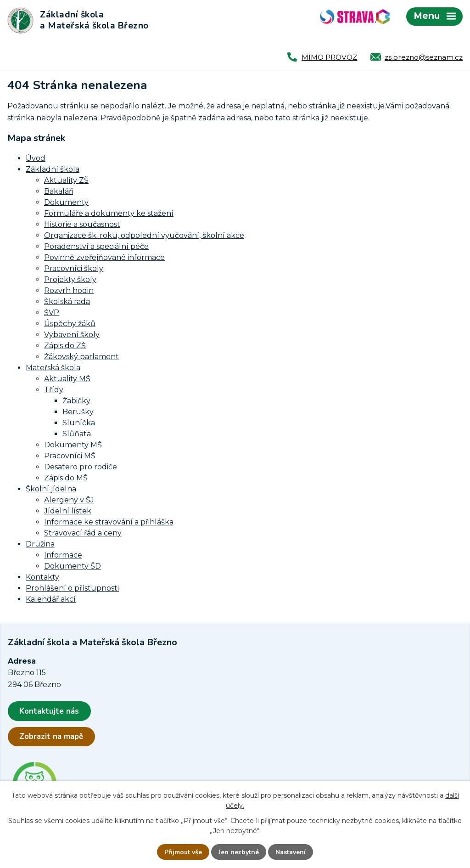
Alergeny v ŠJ (69, 500)
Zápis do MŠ (66, 478)
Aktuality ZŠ (66, 180)
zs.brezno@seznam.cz (424, 57)
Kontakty (42, 577)
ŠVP (52, 313)
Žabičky (76, 401)
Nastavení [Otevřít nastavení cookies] (291, 852)
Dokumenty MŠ (73, 445)
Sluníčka (79, 423)
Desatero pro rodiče (81, 467)
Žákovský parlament (81, 357)
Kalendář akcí (51, 599)
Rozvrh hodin (69, 290)
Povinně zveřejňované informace (104, 257)
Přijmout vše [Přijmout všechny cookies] (183, 852)
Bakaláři (59, 191)
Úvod (36, 158)
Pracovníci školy (74, 268)
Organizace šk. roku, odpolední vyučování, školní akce (144, 235)
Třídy (54, 390)
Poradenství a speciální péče (96, 246)
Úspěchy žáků (70, 324)
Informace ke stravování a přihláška (109, 522)
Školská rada (67, 302)
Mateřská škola (53, 368)
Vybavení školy (72, 335)
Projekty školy (70, 279)
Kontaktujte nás (49, 711)
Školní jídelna (51, 489)
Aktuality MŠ (67, 379)
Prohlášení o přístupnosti (72, 588)
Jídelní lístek (68, 511)
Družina (40, 544)
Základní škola (53, 169)
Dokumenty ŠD (73, 566)
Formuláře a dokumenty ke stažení (109, 213)
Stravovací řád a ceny (83, 533)
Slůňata (77, 434)
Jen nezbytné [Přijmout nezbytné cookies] (239, 852)
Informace (63, 555)
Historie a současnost (82, 224)
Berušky (78, 412)
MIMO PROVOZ (329, 57)
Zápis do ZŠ (65, 346)
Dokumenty (66, 202)
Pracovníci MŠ (70, 456)
